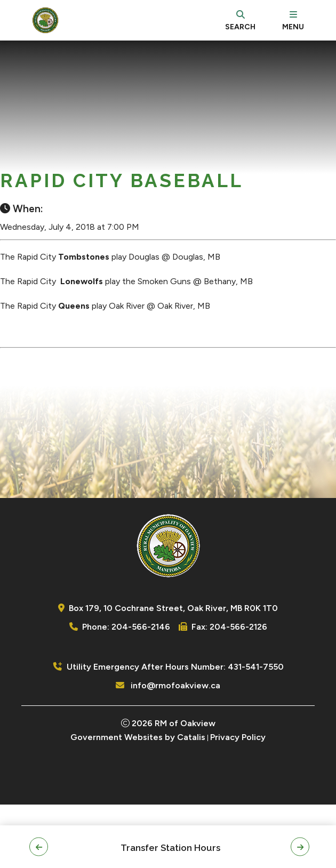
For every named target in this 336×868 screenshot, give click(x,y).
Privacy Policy (238, 801)
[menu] (293, 20)
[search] (240, 20)
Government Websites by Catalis (138, 801)
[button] (39, 847)
